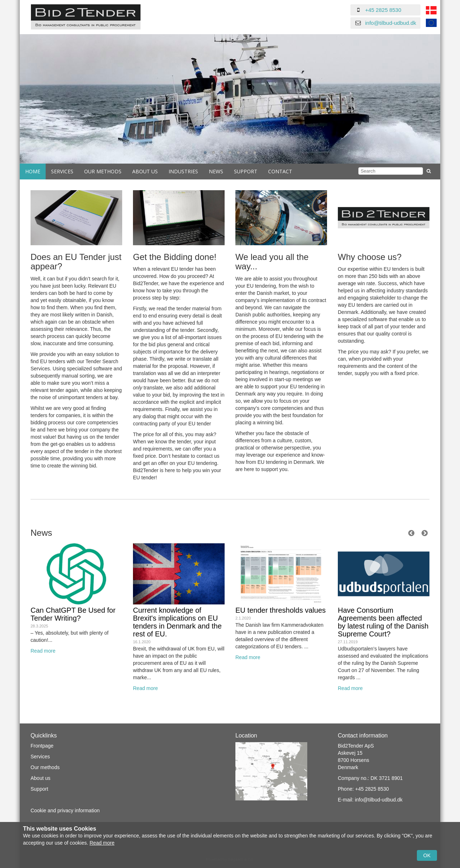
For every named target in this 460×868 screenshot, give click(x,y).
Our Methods (103, 171)
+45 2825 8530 (383, 10)
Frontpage (42, 746)
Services (62, 171)
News (216, 171)
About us (145, 171)
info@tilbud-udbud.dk (391, 23)
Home (33, 171)
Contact (280, 171)
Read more (43, 651)
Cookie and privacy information (65, 810)
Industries (183, 171)
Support (246, 171)
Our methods (45, 767)
